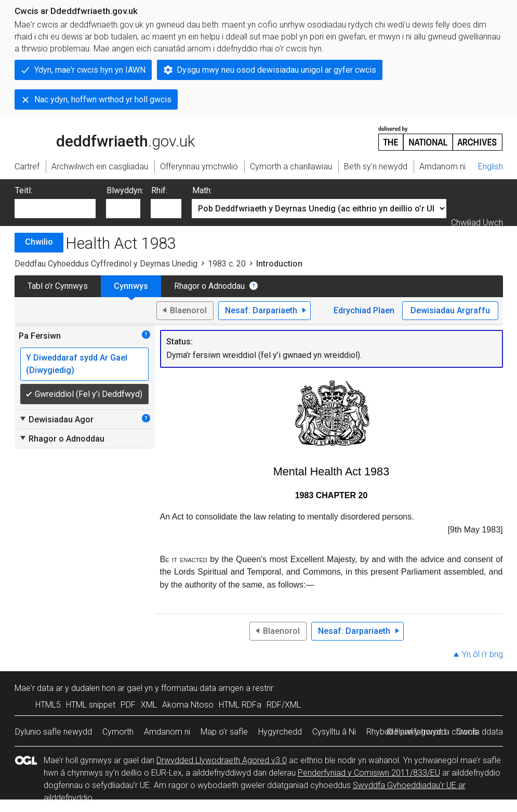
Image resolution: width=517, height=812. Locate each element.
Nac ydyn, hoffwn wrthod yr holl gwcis (103, 99)
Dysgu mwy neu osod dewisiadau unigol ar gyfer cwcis (276, 70)
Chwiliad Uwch (477, 223)
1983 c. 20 (227, 264)
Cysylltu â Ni (334, 732)
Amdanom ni (167, 732)
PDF (128, 705)
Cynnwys (131, 286)
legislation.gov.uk (97, 138)
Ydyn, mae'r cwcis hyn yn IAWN (90, 70)
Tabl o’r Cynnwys (58, 286)
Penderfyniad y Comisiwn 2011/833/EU (369, 773)
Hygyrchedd (280, 732)
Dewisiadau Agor (56, 419)
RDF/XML (284, 705)
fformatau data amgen (202, 688)
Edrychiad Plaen (364, 310)
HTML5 (48, 705)
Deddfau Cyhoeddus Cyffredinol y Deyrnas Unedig (106, 264)
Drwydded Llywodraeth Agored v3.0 (222, 760)
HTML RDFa (240, 705)
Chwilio (39, 242)
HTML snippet (91, 705)
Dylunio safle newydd (54, 732)
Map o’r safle (224, 732)
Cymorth (118, 732)
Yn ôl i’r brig (482, 654)
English (491, 167)
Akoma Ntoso (188, 705)
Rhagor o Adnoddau (209, 286)
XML (149, 705)
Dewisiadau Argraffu (450, 310)
